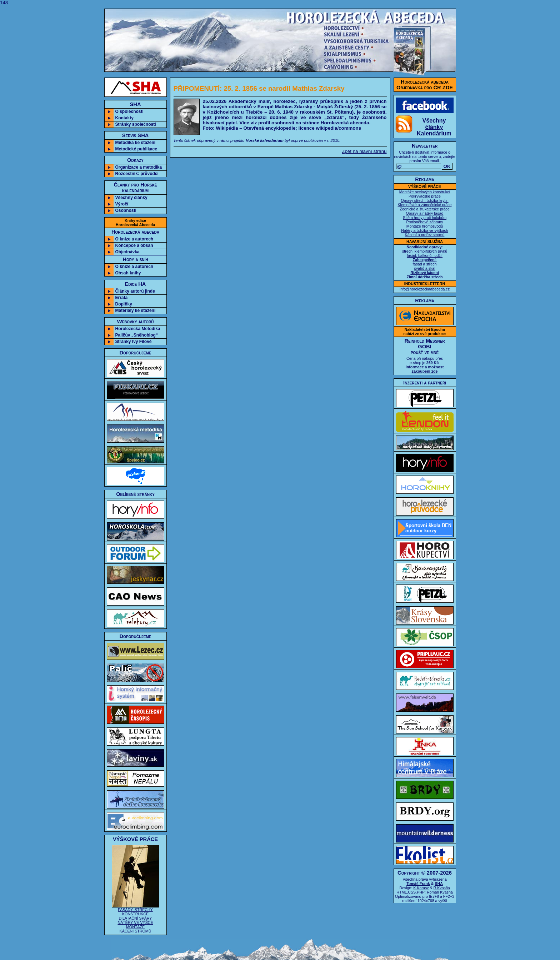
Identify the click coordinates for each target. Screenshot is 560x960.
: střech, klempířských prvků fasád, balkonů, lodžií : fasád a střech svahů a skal (425, 262)
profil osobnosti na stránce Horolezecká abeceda (314, 123)
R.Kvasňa (442, 888)
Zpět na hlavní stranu (364, 151)
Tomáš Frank (418, 884)
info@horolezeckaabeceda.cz (425, 289)
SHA (439, 884)
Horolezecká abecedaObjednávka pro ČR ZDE (425, 85)
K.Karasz (421, 888)
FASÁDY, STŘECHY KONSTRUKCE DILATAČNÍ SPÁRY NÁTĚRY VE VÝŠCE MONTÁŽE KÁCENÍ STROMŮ (135, 919)
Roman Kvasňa (440, 892)
